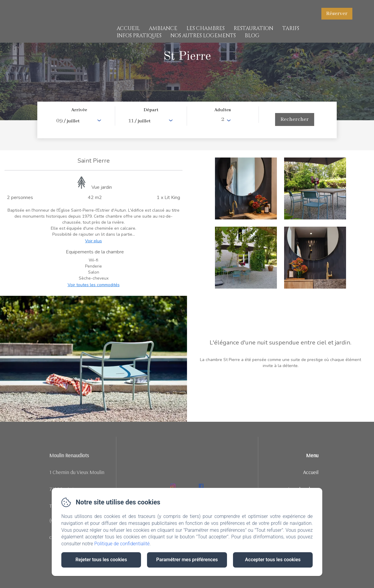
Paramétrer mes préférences (187, 560)
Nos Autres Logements (203, 36)
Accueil (128, 28)
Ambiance (163, 28)
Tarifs (291, 28)
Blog (252, 36)
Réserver (337, 14)
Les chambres (205, 28)
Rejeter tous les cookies (101, 560)
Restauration (253, 28)
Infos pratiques (139, 36)
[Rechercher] (295, 119)
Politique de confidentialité (122, 544)
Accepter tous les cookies (273, 560)
